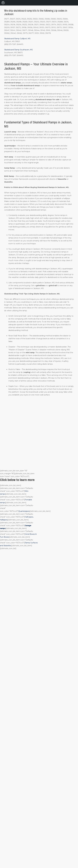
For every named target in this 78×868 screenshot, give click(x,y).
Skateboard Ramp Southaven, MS (18, 50)
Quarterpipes (24, 511)
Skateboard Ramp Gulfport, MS (17, 39)
